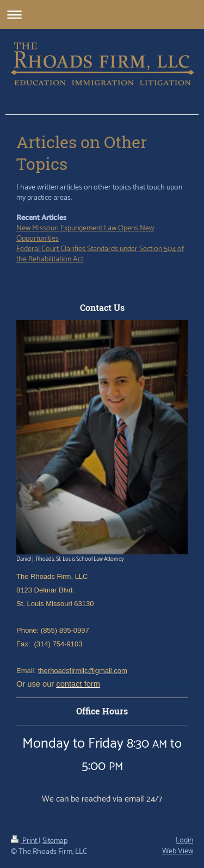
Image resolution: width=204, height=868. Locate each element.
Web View (178, 851)
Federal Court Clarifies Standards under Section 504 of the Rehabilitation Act (100, 254)
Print (25, 841)
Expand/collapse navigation (102, 14)
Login (184, 841)
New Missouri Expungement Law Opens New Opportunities (85, 234)
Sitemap (55, 841)
